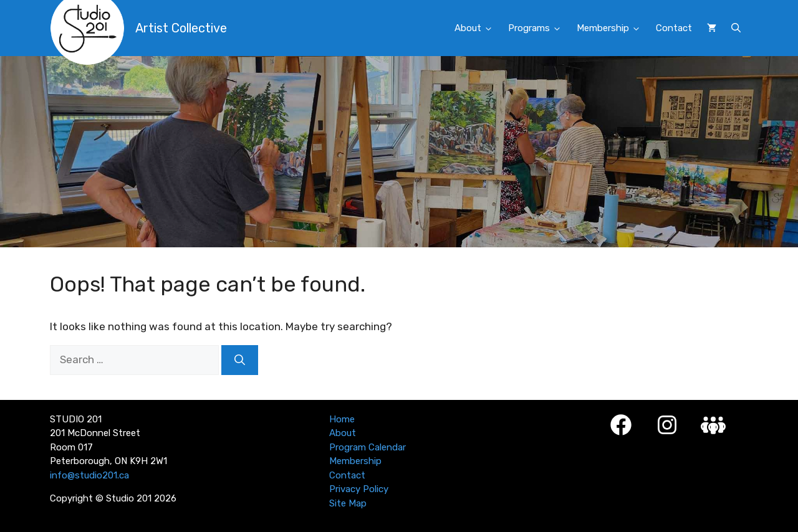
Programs (539, 29)
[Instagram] (667, 425)
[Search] (240, 360)
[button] (736, 28)
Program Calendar (368, 447)
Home (342, 419)
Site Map (348, 503)
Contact (674, 28)
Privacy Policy (359, 489)
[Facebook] (621, 425)
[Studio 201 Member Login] (713, 425)
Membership (613, 29)
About (478, 29)
